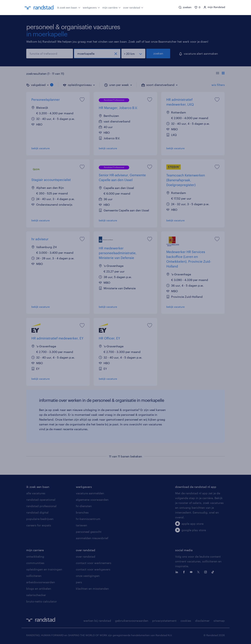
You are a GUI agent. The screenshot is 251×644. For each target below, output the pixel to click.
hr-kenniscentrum (88, 519)
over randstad (133, 7)
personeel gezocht (89, 532)
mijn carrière (111, 7)
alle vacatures (36, 493)
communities (35, 563)
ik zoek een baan (69, 7)
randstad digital (37, 512)
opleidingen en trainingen (44, 569)
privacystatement (164, 621)
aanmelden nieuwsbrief (92, 538)
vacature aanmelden (90, 493)
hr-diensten (84, 506)
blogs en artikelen (39, 589)
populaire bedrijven (40, 519)
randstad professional (41, 506)
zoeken (158, 53)
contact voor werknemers (94, 563)
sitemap (219, 621)
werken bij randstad (97, 621)
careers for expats (39, 525)
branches (82, 512)
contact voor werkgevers (93, 569)
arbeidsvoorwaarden (41, 582)
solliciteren (34, 576)
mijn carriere (35, 550)
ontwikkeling (35, 556)
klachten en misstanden (92, 589)
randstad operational (41, 500)
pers (79, 582)
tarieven (81, 525)
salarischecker (36, 595)
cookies (186, 621)
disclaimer (202, 621)
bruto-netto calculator (42, 601)
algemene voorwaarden (92, 500)
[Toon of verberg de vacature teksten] (220, 74)
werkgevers (91, 7)
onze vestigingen (88, 576)
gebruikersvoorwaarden (132, 621)
